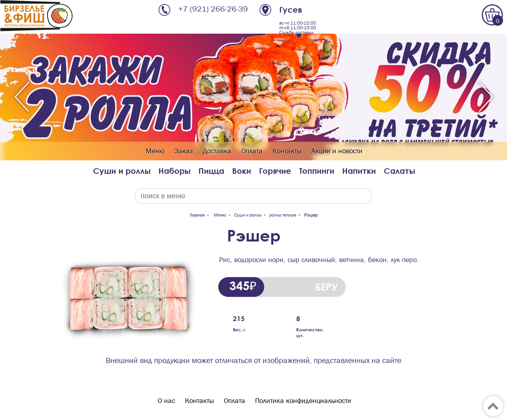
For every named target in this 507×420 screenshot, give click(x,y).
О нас (166, 401)
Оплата (252, 151)
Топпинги (317, 171)
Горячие (275, 171)
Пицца (211, 171)
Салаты (399, 171)
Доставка (217, 151)
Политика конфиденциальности (303, 401)
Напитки (359, 171)
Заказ (184, 151)
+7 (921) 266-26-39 (213, 9)
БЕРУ (327, 287)
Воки (242, 171)
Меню (155, 151)
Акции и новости (337, 151)
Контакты (287, 151)
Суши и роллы (122, 171)
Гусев (291, 10)
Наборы (174, 171)
